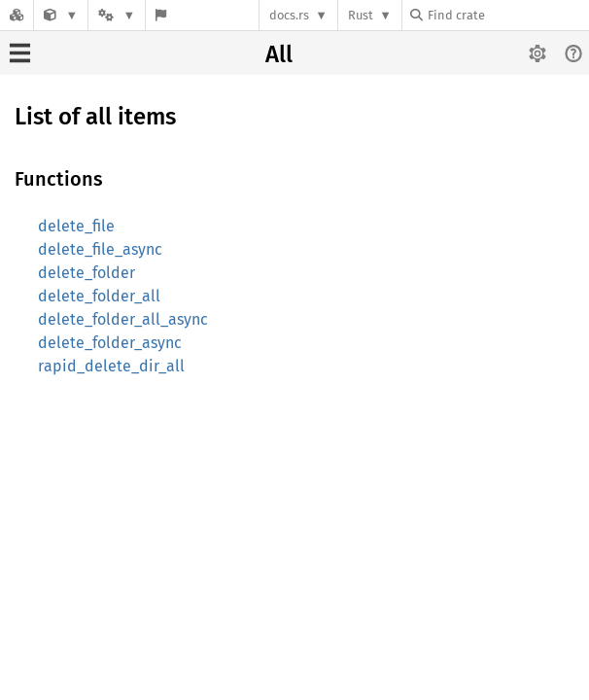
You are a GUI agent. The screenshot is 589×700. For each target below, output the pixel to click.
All (279, 54)
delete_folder (87, 273)
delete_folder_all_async (123, 319)
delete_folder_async (110, 343)
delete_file (76, 226)
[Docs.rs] (17, 15)
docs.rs (289, 15)
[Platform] (117, 15)
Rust (361, 15)
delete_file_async (100, 249)
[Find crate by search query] (507, 15)
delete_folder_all (99, 296)
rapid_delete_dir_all (111, 366)
